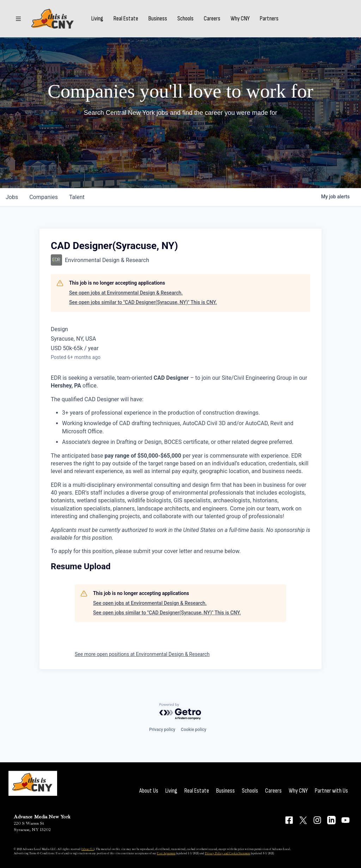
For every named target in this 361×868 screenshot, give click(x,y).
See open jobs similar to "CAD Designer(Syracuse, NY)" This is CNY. (143, 302)
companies (44, 197)
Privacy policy (162, 730)
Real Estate (126, 19)
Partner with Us (331, 791)
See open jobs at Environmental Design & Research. (126, 293)
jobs (12, 197)
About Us (149, 791)
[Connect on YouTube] (345, 820)
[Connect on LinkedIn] (331, 820)
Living (97, 19)
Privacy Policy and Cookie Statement (228, 853)
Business (158, 19)
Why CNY (240, 19)
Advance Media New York (42, 817)
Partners (269, 19)
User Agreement (166, 853)
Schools (185, 19)
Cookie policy (194, 730)
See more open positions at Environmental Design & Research (142, 654)
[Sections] (18, 19)
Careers (212, 19)
